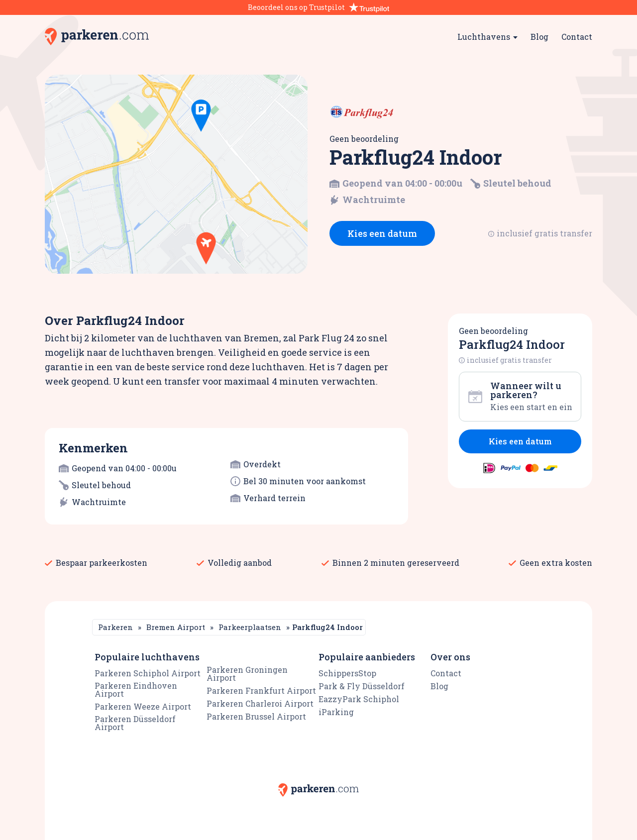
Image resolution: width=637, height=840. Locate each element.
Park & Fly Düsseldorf (362, 686)
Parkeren (115, 627)
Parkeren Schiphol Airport (148, 673)
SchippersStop (347, 673)
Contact (577, 37)
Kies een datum (382, 233)
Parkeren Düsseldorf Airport (135, 723)
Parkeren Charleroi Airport (260, 703)
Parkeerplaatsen (250, 627)
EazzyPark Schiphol (359, 699)
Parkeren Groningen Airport (247, 674)
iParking (336, 712)
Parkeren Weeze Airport (143, 706)
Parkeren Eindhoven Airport (136, 689)
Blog (539, 37)
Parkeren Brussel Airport (256, 716)
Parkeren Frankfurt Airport (261, 690)
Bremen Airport (176, 627)
